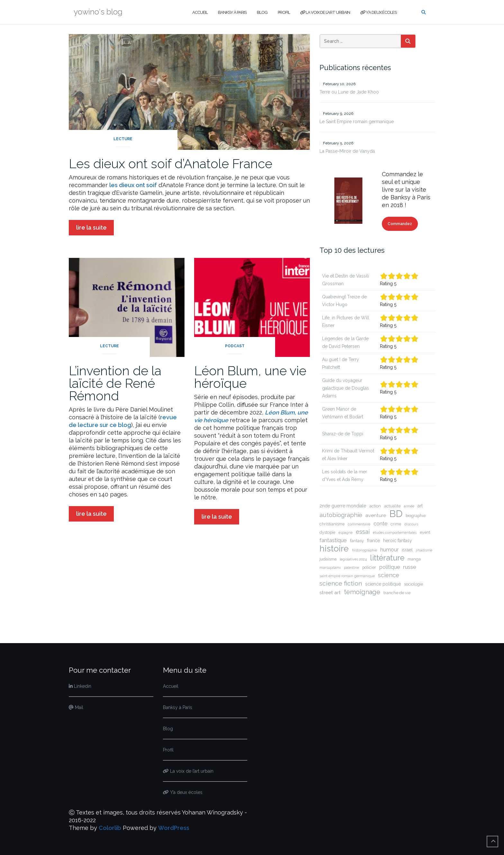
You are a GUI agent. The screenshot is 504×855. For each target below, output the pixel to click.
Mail (76, 707)
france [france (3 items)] (373, 541)
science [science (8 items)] (389, 575)
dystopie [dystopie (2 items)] (327, 532)
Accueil (200, 12)
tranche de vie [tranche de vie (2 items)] (397, 593)
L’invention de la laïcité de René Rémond (115, 383)
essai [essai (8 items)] (363, 532)
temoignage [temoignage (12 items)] (362, 592)
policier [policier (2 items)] (369, 567)
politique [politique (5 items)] (390, 567)
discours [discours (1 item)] (411, 524)
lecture (123, 139)
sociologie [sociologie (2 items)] (414, 584)
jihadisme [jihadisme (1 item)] (424, 550)
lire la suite (91, 227)
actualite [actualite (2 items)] (392, 506)
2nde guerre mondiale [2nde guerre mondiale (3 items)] (343, 506)
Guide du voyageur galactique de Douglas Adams (346, 388)
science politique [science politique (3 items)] (383, 584)
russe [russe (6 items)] (410, 567)
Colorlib (110, 828)
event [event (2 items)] (425, 532)
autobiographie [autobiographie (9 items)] (341, 515)
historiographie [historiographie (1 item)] (364, 550)
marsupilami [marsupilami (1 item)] (330, 568)
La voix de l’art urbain (325, 12)
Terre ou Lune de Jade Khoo (349, 92)
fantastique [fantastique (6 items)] (333, 540)
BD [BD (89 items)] (396, 514)
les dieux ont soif (133, 185)
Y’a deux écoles (378, 12)
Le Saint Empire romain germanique (357, 122)
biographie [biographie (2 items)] (416, 516)
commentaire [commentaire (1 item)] (359, 524)
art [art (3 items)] (420, 506)
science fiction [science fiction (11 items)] (341, 583)
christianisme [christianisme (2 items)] (332, 524)
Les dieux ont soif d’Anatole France (171, 164)
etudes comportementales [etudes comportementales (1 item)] (395, 532)
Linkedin (80, 686)
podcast (235, 346)
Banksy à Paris (232, 12)
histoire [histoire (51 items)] (334, 549)
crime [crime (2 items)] (396, 524)
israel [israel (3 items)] (407, 550)
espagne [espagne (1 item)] (346, 532)
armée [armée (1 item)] (409, 506)
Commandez (400, 224)
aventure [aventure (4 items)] (376, 515)
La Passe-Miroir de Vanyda (347, 151)
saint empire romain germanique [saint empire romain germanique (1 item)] (347, 576)
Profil (284, 12)
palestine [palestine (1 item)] (351, 568)
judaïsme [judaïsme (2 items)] (328, 559)
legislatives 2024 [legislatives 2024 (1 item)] (353, 559)
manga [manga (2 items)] (414, 559)
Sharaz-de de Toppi (343, 434)
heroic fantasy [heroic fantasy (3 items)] (398, 541)
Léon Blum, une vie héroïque (250, 377)
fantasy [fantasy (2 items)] (357, 541)
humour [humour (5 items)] (389, 550)
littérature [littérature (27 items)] (387, 558)
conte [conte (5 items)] (380, 524)
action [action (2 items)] (375, 506)
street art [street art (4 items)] (330, 593)
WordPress (174, 828)
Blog (262, 12)
